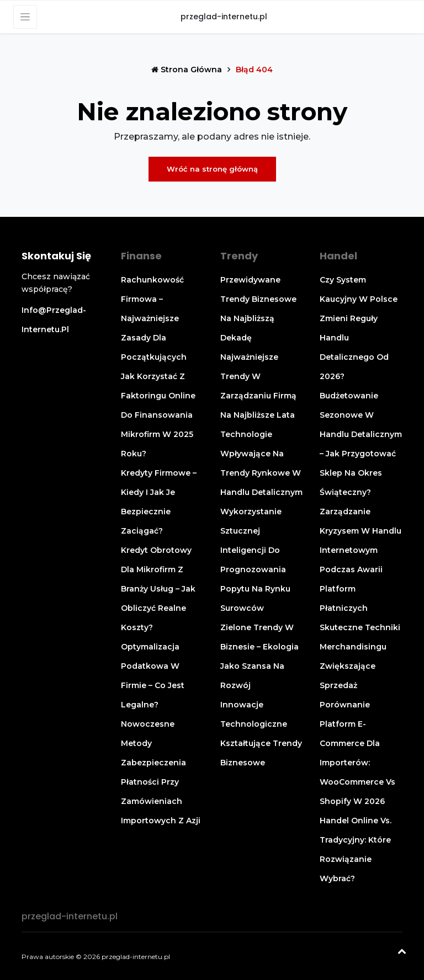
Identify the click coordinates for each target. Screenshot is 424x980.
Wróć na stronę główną (212, 169)
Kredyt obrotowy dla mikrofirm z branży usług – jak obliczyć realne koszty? (158, 589)
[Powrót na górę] (402, 952)
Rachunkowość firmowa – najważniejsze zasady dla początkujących (154, 318)
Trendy (239, 256)
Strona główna (188, 70)
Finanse (141, 256)
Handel (338, 256)
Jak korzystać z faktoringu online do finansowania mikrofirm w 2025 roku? (158, 415)
